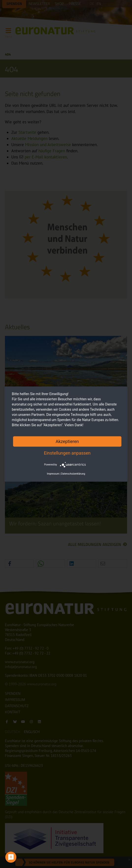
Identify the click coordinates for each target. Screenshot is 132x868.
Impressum (53, 474)
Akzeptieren (67, 441)
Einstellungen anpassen (67, 453)
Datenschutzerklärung (73, 474)
